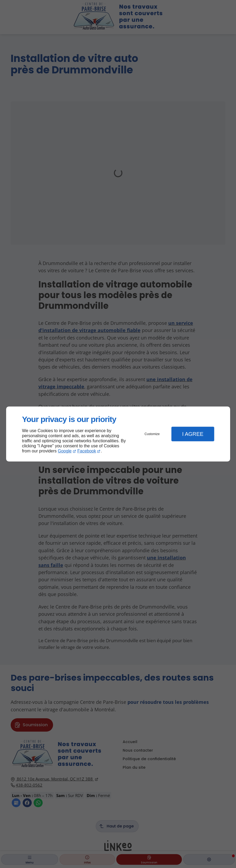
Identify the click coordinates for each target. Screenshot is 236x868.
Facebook (87, 451)
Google (65, 451)
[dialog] (118, 434)
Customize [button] (152, 434)
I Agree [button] (193, 434)
